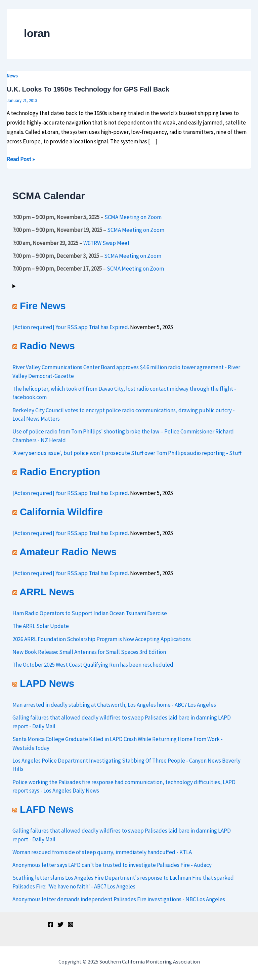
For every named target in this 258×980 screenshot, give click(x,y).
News (12, 76)
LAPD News (47, 684)
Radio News (47, 346)
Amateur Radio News (68, 552)
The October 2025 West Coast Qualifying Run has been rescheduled (93, 665)
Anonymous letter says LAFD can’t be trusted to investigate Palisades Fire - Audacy (112, 865)
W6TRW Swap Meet (106, 243)
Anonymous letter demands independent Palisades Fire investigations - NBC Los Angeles (119, 899)
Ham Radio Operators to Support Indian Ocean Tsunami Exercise (90, 613)
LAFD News (47, 809)
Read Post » (21, 159)
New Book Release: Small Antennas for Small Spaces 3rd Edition (89, 652)
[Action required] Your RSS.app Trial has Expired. (71, 327)
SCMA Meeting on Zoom (133, 217)
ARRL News (47, 592)
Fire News (43, 306)
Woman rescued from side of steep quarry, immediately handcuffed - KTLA (102, 852)
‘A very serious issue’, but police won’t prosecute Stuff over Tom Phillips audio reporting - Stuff (127, 453)
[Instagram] (71, 924)
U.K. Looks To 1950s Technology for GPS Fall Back (88, 89)
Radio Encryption (60, 472)
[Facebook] (50, 924)
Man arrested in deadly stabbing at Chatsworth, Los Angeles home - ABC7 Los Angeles (114, 705)
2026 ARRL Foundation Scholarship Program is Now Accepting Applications (102, 639)
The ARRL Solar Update (41, 626)
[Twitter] (60, 924)
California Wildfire (61, 512)
